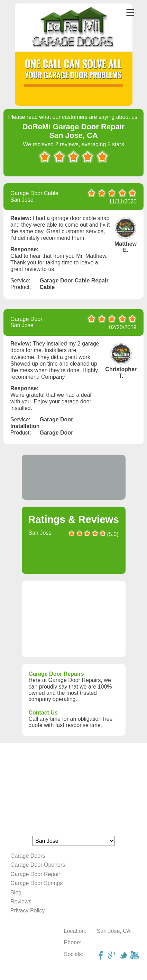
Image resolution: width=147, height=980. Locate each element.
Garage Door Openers (38, 865)
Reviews (21, 902)
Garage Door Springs (36, 883)
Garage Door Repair (35, 874)
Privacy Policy (28, 911)
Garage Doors (28, 856)
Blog (16, 892)
